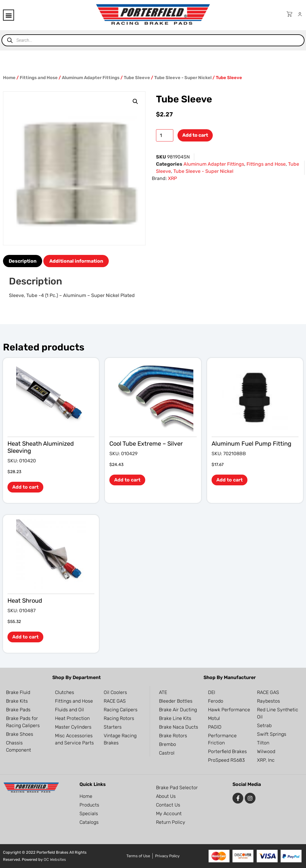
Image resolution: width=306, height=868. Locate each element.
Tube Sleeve (137, 78)
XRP (172, 178)
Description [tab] (23, 261)
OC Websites (55, 859)
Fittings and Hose (39, 78)
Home (9, 78)
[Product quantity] (165, 135)
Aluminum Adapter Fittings (91, 78)
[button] (9, 15)
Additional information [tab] (76, 261)
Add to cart (195, 135)
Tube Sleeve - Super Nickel (183, 78)
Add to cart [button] (25, 487)
